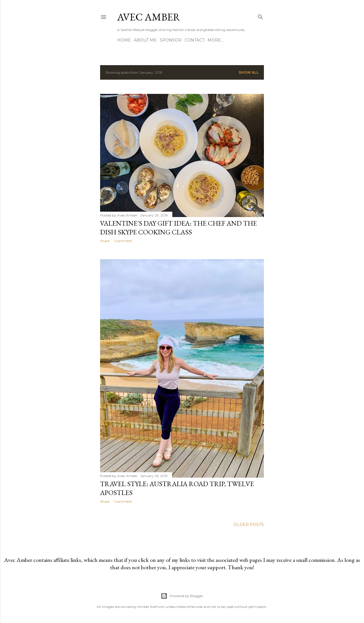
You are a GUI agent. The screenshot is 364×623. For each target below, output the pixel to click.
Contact (195, 40)
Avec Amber (149, 17)
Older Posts (249, 525)
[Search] (260, 16)
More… (216, 40)
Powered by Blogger (182, 596)
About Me (145, 40)
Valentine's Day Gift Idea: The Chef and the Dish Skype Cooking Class (178, 228)
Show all (249, 72)
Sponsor (171, 40)
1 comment (123, 241)
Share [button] (105, 241)
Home (124, 40)
